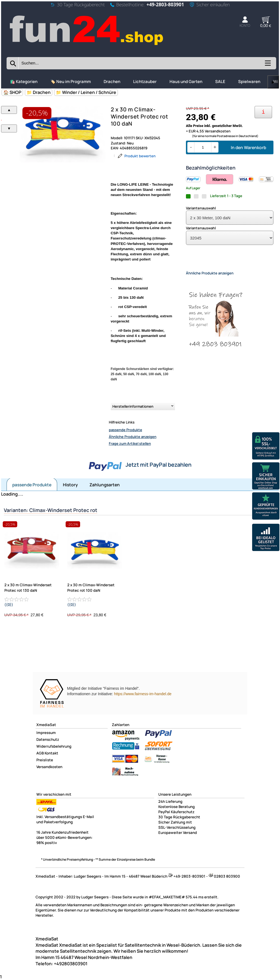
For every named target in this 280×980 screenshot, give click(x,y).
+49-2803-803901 (165, 5)
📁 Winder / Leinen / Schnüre (86, 92)
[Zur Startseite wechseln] (87, 45)
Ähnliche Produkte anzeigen (133, 437)
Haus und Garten (186, 82)
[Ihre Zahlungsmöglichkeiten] (263, 112)
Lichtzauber (145, 82)
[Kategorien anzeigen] (267, 65)
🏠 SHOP (12, 92)
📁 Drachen (39, 92)
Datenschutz (48, 739)
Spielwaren (249, 82)
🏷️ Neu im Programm (71, 82)
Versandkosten (49, 767)
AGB (40, 753)
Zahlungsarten (105, 485)
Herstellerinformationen (133, 406)
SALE (220, 82)
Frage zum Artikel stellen (130, 443)
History (70, 485)
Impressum (46, 733)
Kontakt (51, 753)
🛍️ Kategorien (24, 82)
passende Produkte (126, 430)
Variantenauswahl (201, 208)
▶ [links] (273, 82)
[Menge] (203, 147)
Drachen (112, 82)
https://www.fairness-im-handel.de (143, 694)
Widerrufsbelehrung (54, 746)
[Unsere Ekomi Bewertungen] (266, 507)
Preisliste (45, 760)
